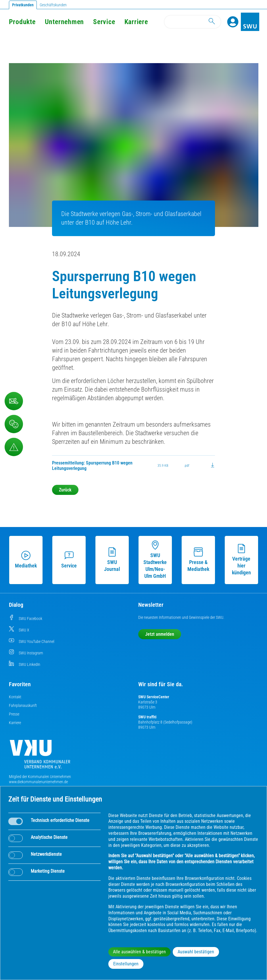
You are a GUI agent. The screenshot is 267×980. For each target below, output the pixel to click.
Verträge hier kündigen (241, 560)
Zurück (65, 490)
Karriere (15, 723)
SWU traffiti (147, 717)
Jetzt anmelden (160, 634)
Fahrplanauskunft (23, 705)
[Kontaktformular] (14, 401)
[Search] (193, 22)
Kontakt (15, 697)
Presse (14, 714)
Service (104, 22)
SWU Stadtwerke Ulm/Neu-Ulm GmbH (155, 560)
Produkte (22, 22)
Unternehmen (64, 22)
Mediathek (26, 560)
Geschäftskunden (53, 5)
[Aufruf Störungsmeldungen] (14, 447)
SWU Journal (112, 560)
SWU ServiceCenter (154, 697)
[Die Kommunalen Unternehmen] (40, 756)
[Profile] (233, 22)
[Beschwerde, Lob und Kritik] (14, 424)
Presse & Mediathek (198, 560)
